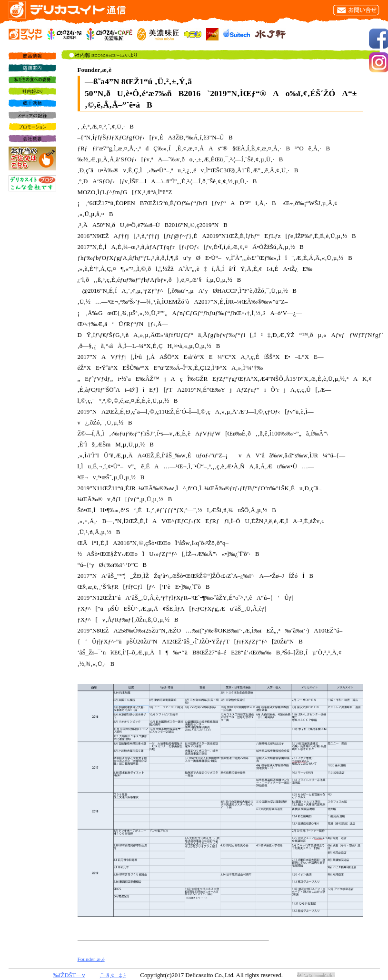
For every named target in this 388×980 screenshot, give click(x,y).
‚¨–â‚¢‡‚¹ (113, 975)
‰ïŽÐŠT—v (69, 975)
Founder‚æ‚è (91, 959)
